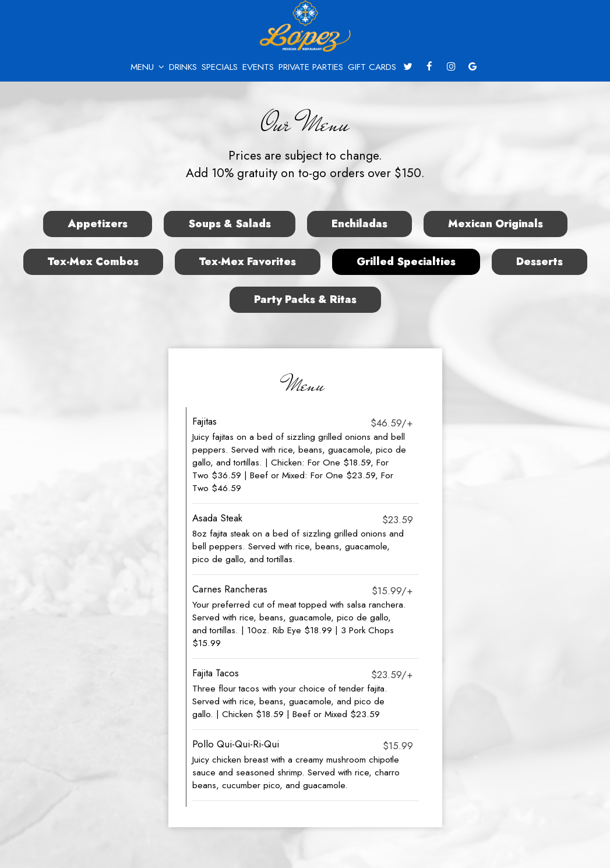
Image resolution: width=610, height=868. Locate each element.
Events (258, 67)
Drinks (183, 67)
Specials (220, 67)
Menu (147, 67)
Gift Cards (372, 67)
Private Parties (311, 67)
